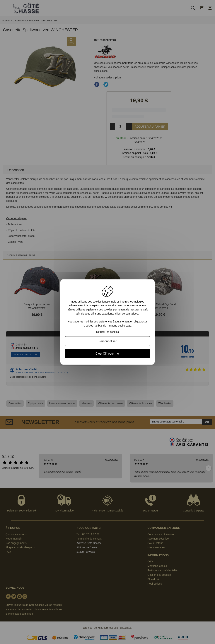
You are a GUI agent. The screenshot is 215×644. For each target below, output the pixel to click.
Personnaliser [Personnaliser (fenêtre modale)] (107, 341)
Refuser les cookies (107, 332)
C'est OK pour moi (107, 354)
